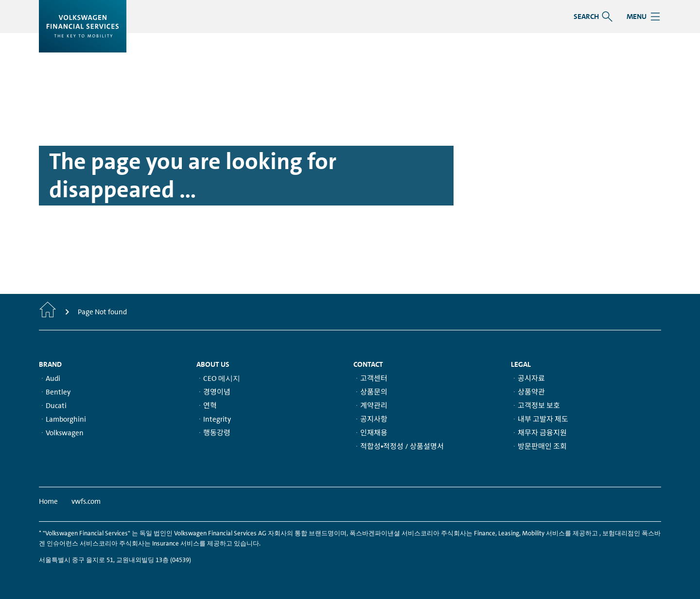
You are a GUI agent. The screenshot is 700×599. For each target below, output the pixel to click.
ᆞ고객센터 (370, 378)
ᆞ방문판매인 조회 (539, 446)
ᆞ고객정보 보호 (535, 406)
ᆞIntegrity (214, 419)
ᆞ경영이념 (213, 392)
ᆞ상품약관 (528, 392)
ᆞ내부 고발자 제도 (540, 419)
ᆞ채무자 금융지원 (539, 433)
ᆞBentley (55, 392)
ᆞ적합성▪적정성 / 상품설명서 (399, 446)
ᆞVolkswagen (61, 433)
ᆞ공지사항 (370, 419)
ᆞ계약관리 (370, 406)
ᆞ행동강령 (213, 433)
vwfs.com (86, 501)
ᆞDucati (53, 406)
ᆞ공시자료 (528, 378)
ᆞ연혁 (207, 406)
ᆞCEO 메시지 (218, 378)
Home (48, 501)
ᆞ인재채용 (370, 433)
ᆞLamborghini (62, 419)
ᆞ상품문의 (370, 392)
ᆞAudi (50, 378)
